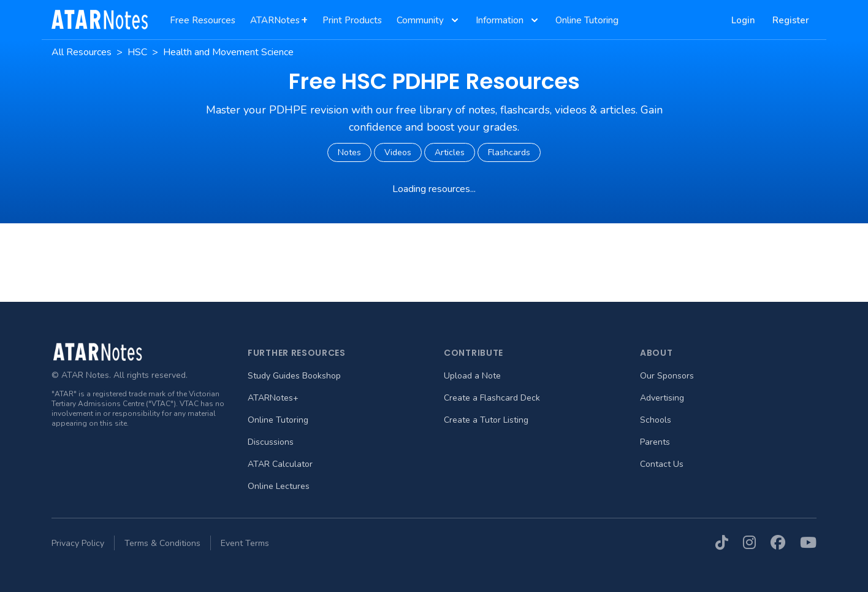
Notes (349, 152)
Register (791, 20)
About (657, 353)
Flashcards (509, 152)
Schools (656, 420)
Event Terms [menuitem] (245, 543)
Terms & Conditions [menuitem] (162, 543)
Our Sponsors (667, 376)
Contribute (474, 353)
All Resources (82, 52)
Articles (450, 152)
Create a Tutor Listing (486, 420)
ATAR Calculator (280, 464)
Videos (398, 152)
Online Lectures (279, 486)
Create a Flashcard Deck (492, 398)
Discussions (271, 442)
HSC (137, 52)
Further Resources (297, 353)
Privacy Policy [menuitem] (78, 543)
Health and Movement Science (228, 52)
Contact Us (662, 464)
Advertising (662, 398)
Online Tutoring (278, 420)
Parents (655, 442)
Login (743, 20)
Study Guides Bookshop (294, 376)
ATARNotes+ (273, 398)
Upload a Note (472, 376)
